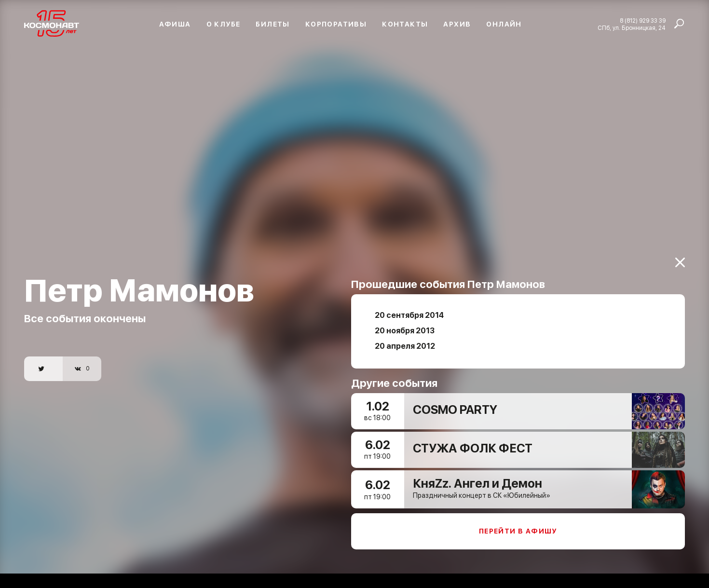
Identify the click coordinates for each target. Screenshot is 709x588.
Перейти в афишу (518, 527)
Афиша (175, 24)
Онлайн (504, 24)
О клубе (224, 24)
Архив (457, 24)
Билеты (273, 24)
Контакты (405, 24)
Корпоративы (336, 24)
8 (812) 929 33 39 (643, 21)
